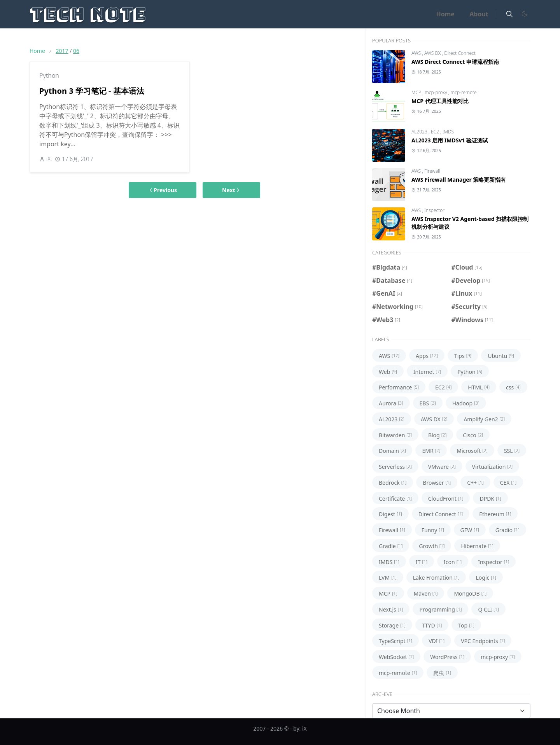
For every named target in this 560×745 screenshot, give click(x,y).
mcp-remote (464, 92)
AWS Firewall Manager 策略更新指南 (458, 180)
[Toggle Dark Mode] (524, 14)
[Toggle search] (509, 14)
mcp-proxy (437, 92)
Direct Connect (460, 53)
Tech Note (88, 14)
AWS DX (433, 53)
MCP (417, 92)
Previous (163, 190)
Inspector (434, 210)
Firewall (432, 171)
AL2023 (420, 132)
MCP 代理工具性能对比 (440, 101)
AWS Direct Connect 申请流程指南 (455, 62)
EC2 (436, 132)
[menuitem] (445, 14)
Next (231, 190)
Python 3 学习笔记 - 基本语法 (92, 91)
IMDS (448, 132)
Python (49, 75)
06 (76, 51)
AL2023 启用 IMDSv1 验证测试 (450, 140)
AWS (417, 53)
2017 (62, 51)
